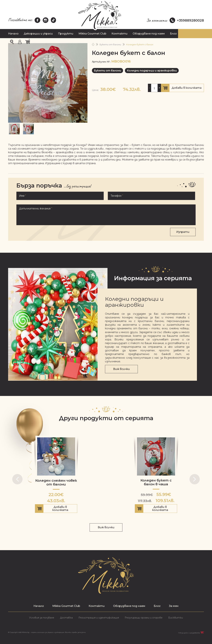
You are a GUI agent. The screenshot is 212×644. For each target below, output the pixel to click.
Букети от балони (110, 45)
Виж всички (121, 369)
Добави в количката (182, 88)
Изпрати (183, 232)
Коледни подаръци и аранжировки (152, 71)
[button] (17, 479)
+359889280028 (187, 20)
